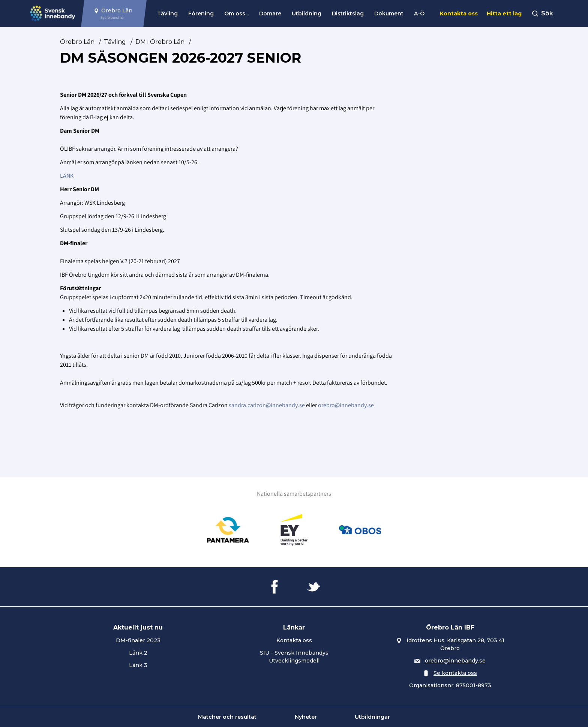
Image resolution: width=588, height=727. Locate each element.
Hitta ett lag (504, 13)
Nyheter (306, 717)
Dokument (389, 13)
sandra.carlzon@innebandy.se (267, 405)
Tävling (167, 13)
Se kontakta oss (455, 673)
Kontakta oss (459, 13)
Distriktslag (348, 13)
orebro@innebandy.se (346, 405)
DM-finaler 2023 (138, 640)
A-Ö (419, 13)
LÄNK (67, 176)
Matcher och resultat (227, 717)
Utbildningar (372, 717)
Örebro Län (77, 42)
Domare (270, 13)
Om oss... (236, 13)
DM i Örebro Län (160, 42)
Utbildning (307, 13)
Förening (201, 13)
